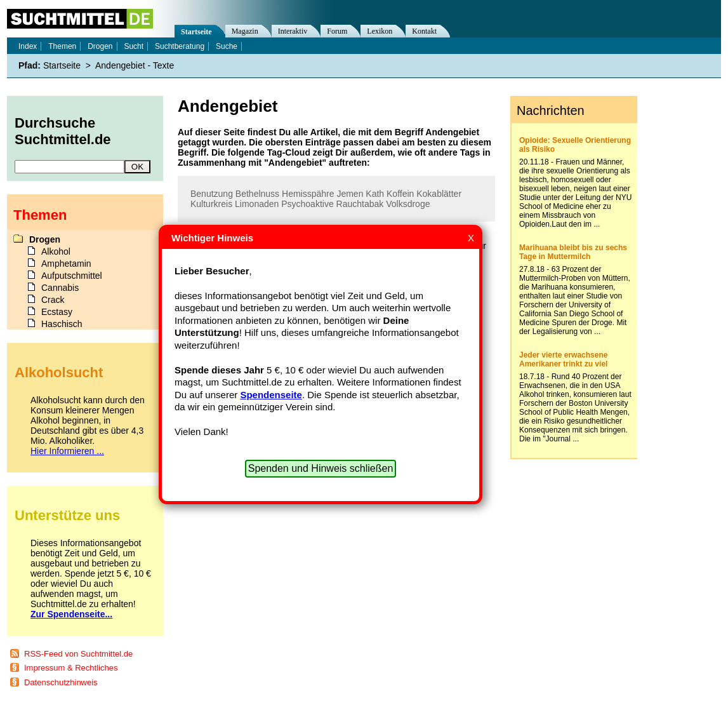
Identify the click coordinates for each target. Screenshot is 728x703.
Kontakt (424, 31)
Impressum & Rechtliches (71, 668)
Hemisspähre (308, 194)
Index (28, 46)
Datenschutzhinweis (61, 682)
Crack (53, 300)
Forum (337, 31)
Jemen (350, 194)
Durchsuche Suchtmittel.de (63, 131)
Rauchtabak (360, 204)
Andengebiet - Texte (135, 65)
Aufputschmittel (72, 276)
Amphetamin (66, 264)
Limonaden (257, 204)
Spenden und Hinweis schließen (321, 468)
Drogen (100, 46)
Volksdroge (408, 204)
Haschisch (62, 324)
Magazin (245, 31)
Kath (375, 194)
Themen (62, 46)
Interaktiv (293, 31)
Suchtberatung (180, 46)
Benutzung (212, 194)
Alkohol (56, 251)
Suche (227, 46)
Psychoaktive (307, 204)
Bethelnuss (257, 194)
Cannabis (60, 288)
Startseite (196, 32)
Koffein (400, 194)
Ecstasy (57, 312)
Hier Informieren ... (67, 451)
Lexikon (380, 31)
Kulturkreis (211, 204)
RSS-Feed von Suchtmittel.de (78, 654)
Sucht (134, 46)
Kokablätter (439, 194)
